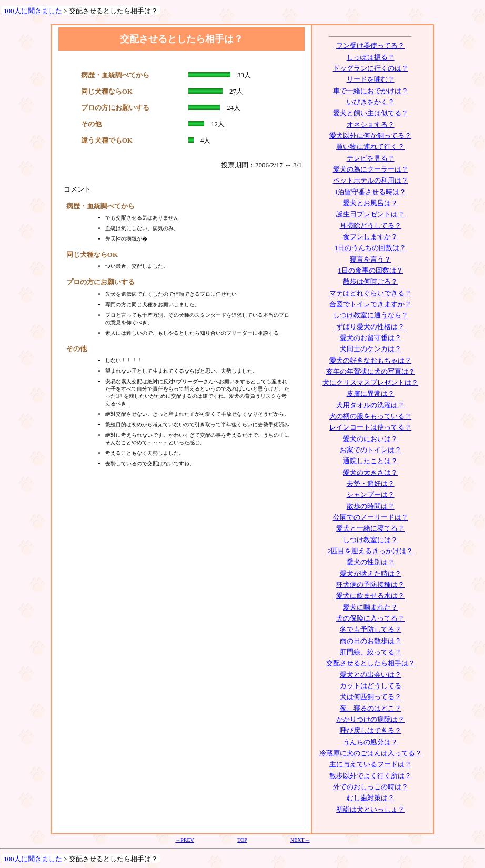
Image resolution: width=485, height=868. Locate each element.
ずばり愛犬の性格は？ (370, 327)
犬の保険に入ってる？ (370, 618)
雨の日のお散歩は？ (371, 641)
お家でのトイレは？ (371, 450)
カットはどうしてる (371, 686)
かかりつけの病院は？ (370, 719)
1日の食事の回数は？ (370, 270)
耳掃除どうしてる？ (371, 226)
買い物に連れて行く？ (370, 147)
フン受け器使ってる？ (370, 46)
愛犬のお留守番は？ (371, 338)
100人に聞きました (33, 11)
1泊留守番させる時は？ (371, 192)
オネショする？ (371, 124)
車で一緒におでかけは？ (371, 91)
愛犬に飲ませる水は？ (370, 596)
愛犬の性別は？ (371, 562)
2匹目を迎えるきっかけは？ (371, 551)
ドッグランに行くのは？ (371, 68)
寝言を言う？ (370, 259)
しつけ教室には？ (370, 540)
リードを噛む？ (371, 79)
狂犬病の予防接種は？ (370, 585)
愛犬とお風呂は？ (370, 203)
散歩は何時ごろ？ (370, 281)
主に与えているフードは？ (370, 764)
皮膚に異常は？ (371, 393)
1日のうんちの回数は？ (371, 248)
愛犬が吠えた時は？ (371, 573)
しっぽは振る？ (371, 57)
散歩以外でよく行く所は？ (370, 776)
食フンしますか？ (370, 237)
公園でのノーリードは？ (371, 517)
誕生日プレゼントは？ (370, 214)
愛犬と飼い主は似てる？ (371, 113)
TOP (242, 840)
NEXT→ (300, 840)
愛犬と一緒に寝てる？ (370, 528)
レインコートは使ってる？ (370, 427)
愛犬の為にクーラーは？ (371, 169)
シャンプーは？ (371, 495)
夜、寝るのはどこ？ (371, 708)
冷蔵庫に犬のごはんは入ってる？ (371, 753)
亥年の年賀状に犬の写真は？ (371, 371)
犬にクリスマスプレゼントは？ (370, 382)
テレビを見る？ (371, 158)
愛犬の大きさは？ (370, 472)
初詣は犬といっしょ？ (370, 809)
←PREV (184, 840)
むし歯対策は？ (371, 798)
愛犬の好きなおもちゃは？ (370, 360)
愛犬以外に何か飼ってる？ (370, 136)
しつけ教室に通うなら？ (371, 315)
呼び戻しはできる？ (371, 730)
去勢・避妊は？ (371, 483)
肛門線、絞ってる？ (371, 652)
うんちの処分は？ (370, 742)
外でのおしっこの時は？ (371, 787)
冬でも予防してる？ (371, 629)
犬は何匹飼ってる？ (371, 697)
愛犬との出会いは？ (371, 675)
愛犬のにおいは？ (370, 439)
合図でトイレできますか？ (370, 304)
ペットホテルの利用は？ (371, 180)
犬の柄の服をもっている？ (370, 416)
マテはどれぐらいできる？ (370, 293)
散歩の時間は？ (371, 506)
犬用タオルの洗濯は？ (370, 405)
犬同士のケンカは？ (371, 349)
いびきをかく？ (371, 102)
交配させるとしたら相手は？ (371, 663)
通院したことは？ (370, 461)
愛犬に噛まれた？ (370, 607)
